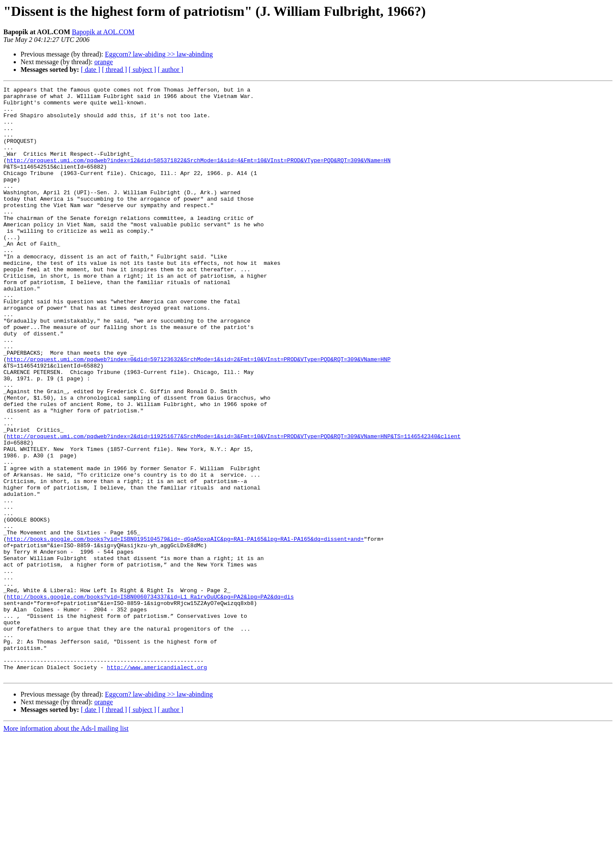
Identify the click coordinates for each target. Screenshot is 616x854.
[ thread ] (114, 70)
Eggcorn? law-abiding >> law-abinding (159, 54)
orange (104, 62)
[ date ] (90, 70)
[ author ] (171, 70)
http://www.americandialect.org (157, 784)
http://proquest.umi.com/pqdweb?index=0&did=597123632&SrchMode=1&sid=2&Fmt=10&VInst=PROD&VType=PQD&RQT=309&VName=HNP (199, 414)
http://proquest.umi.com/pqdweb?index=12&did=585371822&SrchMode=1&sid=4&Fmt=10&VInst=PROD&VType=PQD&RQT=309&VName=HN (199, 175)
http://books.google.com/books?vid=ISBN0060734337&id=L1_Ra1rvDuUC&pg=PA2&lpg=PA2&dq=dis (150, 699)
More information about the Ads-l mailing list (66, 847)
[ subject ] (142, 70)
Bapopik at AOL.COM (103, 32)
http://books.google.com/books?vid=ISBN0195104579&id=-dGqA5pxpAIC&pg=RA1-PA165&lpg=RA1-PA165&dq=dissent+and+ (185, 630)
